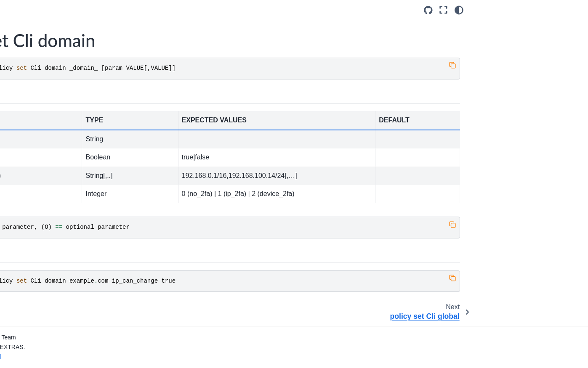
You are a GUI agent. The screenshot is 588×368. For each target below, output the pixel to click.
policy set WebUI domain (58, 323)
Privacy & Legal (144, 357)
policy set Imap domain (55, 189)
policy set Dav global (52, 122)
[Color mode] (459, 10)
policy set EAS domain (55, 162)
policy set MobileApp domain (63, 216)
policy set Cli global (50, 95)
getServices (40, 42)
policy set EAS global (53, 176)
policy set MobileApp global (61, 229)
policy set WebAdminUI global (65, 309)
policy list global (46, 69)
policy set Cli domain (55, 82)
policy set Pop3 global (54, 256)
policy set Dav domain (54, 109)
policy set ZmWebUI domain (62, 349)
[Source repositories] (428, 10)
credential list (42, 16)
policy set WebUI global (56, 336)
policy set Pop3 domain (56, 243)
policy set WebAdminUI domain (67, 296)
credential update (48, 29)
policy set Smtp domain (56, 269)
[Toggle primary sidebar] (132, 10)
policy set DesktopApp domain (65, 136)
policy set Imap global (53, 202)
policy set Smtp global (54, 283)
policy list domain (48, 56)
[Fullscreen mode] (443, 10)
